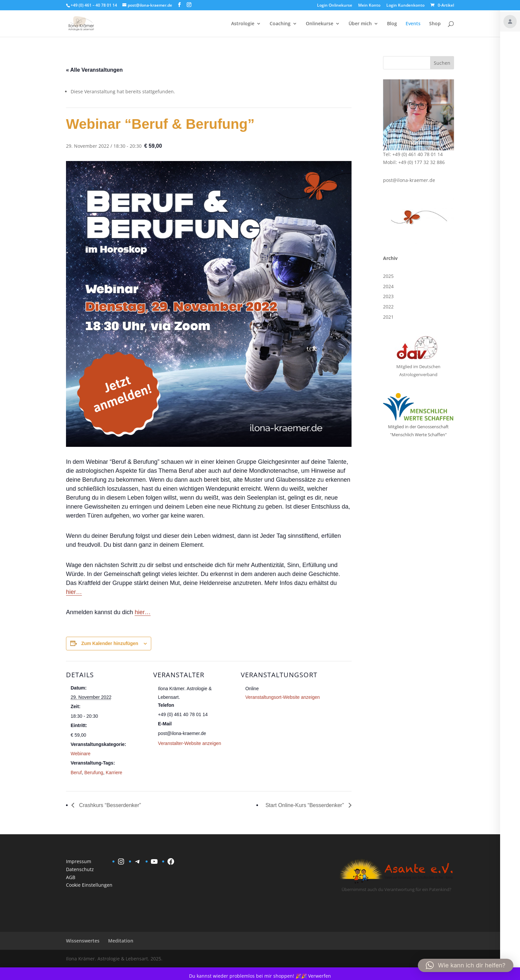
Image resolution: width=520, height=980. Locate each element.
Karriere (114, 773)
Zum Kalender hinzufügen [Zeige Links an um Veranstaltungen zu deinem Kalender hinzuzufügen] (110, 643)
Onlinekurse (320, 24)
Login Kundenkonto (405, 6)
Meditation (121, 941)
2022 (388, 307)
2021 (388, 317)
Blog (392, 24)
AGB (71, 877)
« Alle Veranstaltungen (94, 70)
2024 (388, 286)
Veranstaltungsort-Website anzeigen (283, 697)
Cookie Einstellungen (89, 885)
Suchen (442, 63)
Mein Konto (369, 6)
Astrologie (243, 24)
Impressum (79, 861)
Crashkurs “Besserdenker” (109, 805)
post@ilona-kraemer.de (409, 180)
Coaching (280, 24)
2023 (388, 296)
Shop (435, 24)
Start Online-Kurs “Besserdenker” (305, 805)
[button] (466, 965)
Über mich (360, 24)
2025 (388, 276)
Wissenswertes (83, 941)
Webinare (81, 754)
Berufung (94, 773)
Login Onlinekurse (335, 6)
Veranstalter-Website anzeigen (189, 743)
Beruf (76, 773)
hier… (74, 592)
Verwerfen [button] (320, 976)
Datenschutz (80, 869)
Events (413, 24)
